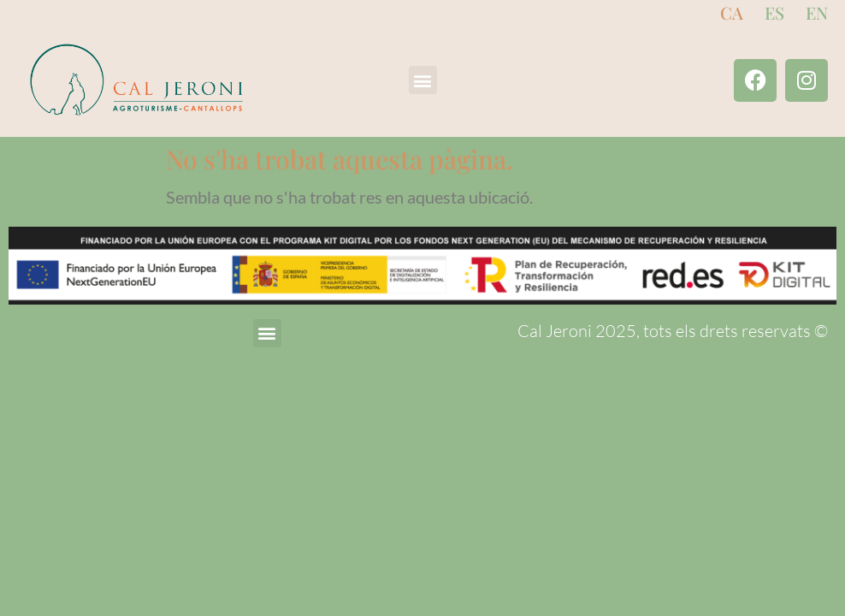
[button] (423, 80)
